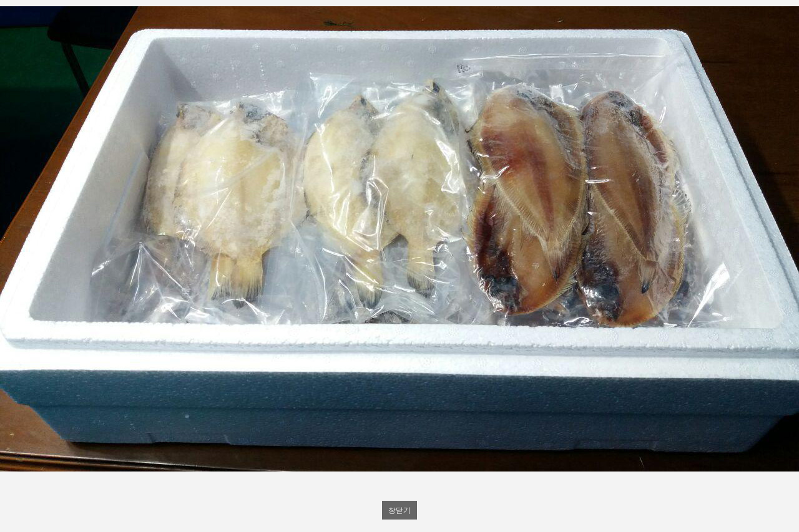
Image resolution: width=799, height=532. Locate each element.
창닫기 (399, 510)
